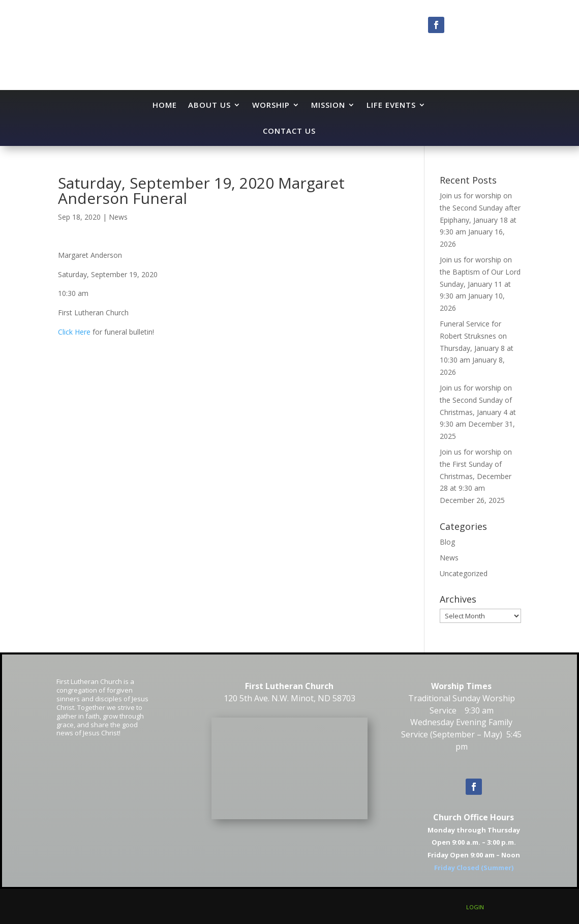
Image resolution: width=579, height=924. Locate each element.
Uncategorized (464, 573)
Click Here (74, 332)
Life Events (391, 105)
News (118, 217)
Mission (328, 105)
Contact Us (289, 131)
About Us (209, 105)
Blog (447, 542)
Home (165, 105)
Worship (271, 105)
